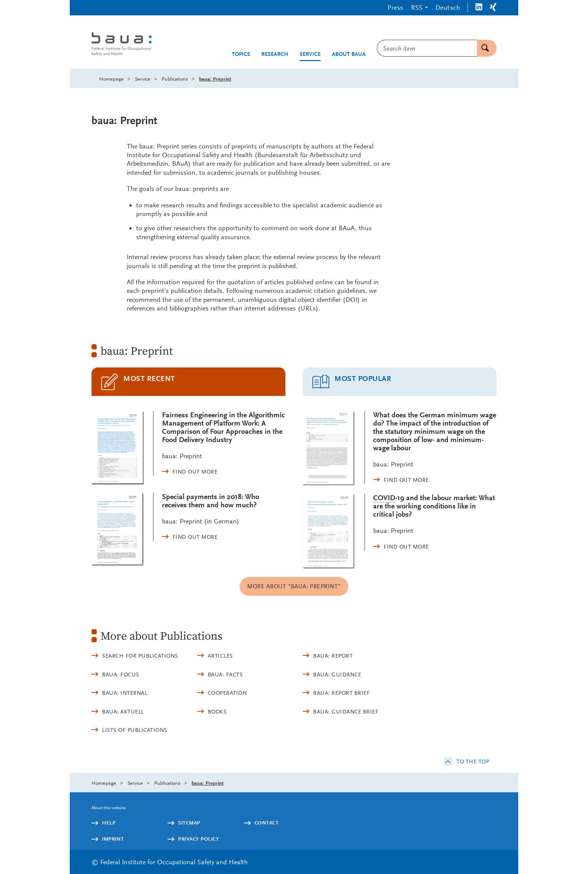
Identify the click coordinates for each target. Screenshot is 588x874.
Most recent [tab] (149, 379)
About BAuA (349, 54)
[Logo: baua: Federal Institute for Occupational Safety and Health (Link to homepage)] (153, 45)
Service (310, 54)
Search (483, 48)
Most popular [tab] (363, 379)
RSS (417, 7)
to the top (473, 762)
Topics (241, 54)
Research (275, 54)
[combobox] (427, 48)
